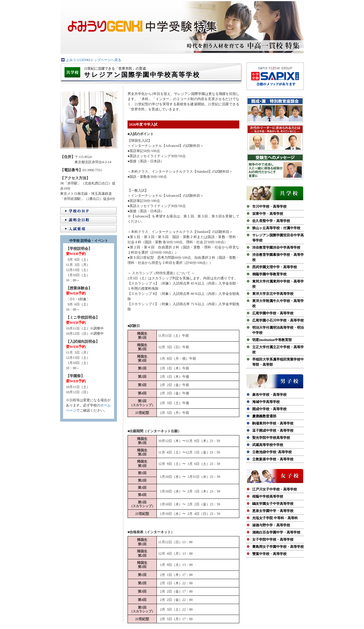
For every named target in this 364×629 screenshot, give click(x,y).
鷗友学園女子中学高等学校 (273, 504)
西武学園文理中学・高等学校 (275, 267)
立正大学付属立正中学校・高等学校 (278, 350)
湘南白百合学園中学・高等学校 (276, 532)
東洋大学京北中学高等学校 (273, 294)
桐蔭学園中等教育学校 (269, 274)
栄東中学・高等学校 (268, 214)
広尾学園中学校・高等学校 (273, 313)
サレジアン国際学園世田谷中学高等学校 (278, 238)
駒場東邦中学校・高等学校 (273, 423)
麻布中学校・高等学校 (269, 395)
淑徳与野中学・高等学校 (271, 525)
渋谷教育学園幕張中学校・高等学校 (278, 257)
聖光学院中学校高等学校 (271, 438)
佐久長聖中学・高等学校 (271, 221)
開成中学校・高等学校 (269, 409)
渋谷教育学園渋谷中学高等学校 (276, 248)
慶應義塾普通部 (264, 416)
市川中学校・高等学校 (269, 207)
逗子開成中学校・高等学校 (273, 431)
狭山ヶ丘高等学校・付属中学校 (276, 228)
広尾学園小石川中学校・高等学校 (278, 320)
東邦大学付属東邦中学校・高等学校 (278, 284)
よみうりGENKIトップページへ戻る (94, 60)
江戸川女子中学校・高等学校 (275, 489)
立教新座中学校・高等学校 (273, 459)
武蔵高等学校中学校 (268, 445)
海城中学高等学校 (266, 402)
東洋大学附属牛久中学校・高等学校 (278, 303)
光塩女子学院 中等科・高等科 (275, 518)
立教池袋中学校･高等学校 (272, 452)
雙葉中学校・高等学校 (269, 554)
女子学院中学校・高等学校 (273, 540)
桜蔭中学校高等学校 (268, 496)
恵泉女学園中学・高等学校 (273, 511)
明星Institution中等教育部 (272, 340)
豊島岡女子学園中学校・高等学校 (278, 547)
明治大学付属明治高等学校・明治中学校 (278, 330)
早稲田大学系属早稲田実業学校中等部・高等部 (278, 362)
